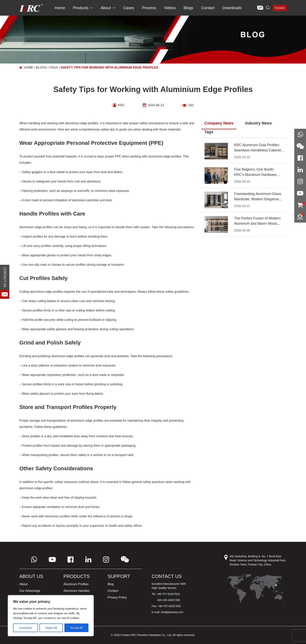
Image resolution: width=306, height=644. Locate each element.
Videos (170, 8)
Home (60, 8)
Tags (54, 68)
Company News (219, 123)
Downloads (232, 8)
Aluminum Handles (76, 591)
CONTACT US (5, 277)
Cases (129, 8)
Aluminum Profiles (76, 584)
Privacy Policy (117, 597)
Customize (26, 628)
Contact (208, 8)
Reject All (51, 628)
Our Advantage (30, 591)
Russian (280, 8)
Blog (111, 584)
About (108, 8)
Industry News (258, 123)
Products (83, 8)
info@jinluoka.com (172, 612)
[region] (51, 616)
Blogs (188, 8)
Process (149, 8)
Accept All (76, 628)
